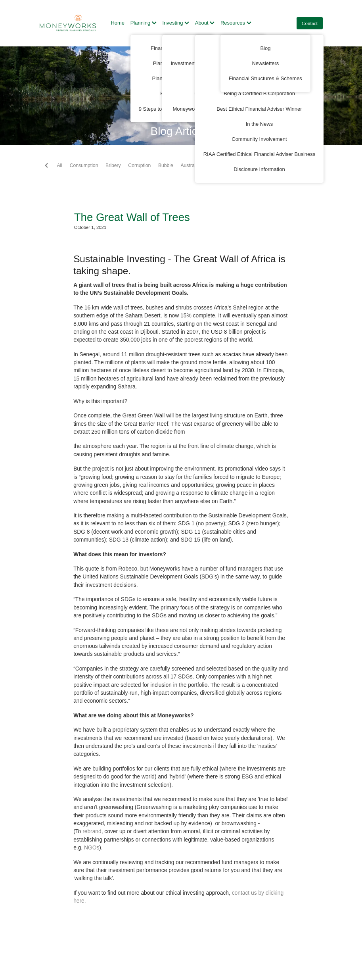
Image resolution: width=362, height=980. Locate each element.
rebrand (92, 831)
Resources (236, 23)
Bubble (166, 165)
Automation (236, 165)
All (59, 165)
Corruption (139, 165)
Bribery (113, 165)
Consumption (84, 165)
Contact (310, 23)
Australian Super (198, 165)
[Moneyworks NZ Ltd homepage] (68, 23)
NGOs (92, 847)
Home (118, 23)
